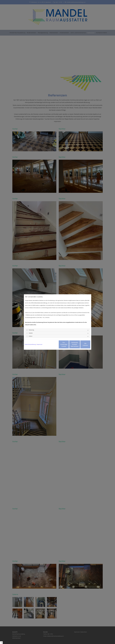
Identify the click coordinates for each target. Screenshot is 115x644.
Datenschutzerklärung (30, 344)
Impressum (40, 344)
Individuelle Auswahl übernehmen (68, 344)
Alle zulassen (83, 344)
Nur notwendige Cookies (53, 344)
